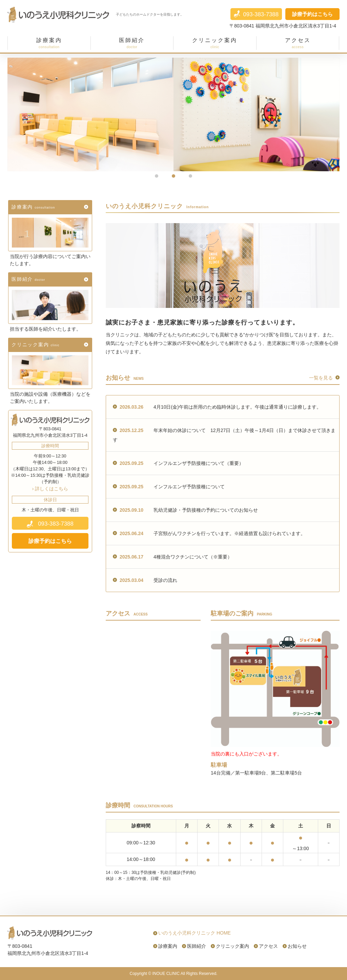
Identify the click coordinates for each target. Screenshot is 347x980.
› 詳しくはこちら (50, 489)
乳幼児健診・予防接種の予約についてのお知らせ (185, 510)
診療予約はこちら (312, 14)
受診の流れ (145, 580)
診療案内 (34, 207)
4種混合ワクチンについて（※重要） (172, 557)
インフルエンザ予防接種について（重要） (178, 463)
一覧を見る (321, 378)
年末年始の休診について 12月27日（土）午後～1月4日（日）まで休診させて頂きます (224, 435)
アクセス (268, 946)
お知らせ (297, 946)
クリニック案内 (36, 345)
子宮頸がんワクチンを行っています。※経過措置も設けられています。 (209, 533)
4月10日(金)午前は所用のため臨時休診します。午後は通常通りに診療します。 (217, 407)
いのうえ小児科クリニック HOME (195, 933)
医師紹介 (29, 279)
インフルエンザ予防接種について (169, 487)
